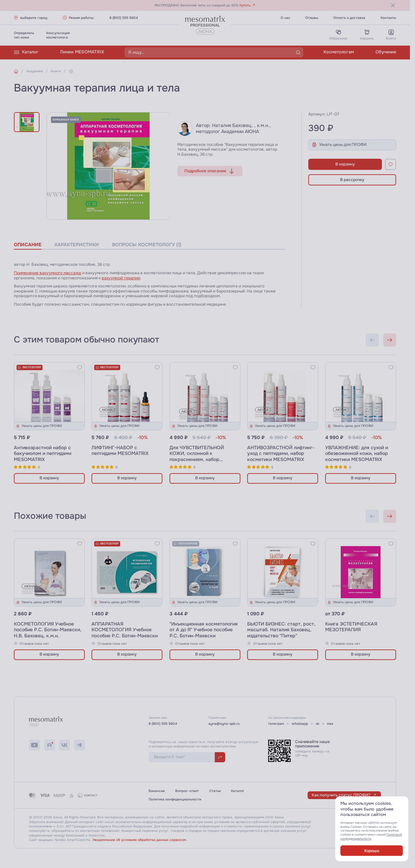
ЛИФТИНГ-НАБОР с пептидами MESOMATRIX (120, 451)
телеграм (276, 724)
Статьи (215, 791)
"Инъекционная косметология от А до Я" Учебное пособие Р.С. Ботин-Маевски (204, 630)
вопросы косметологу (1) (147, 245)
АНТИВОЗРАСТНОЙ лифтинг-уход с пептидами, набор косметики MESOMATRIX (281, 453)
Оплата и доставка (349, 18)
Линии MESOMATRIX (82, 52)
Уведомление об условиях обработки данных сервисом (139, 840)
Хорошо (372, 851)
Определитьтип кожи (24, 35)
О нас (286, 18)
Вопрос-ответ (187, 791)
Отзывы (312, 18)
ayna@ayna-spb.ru (224, 724)
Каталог (26, 52)
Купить (247, 5)
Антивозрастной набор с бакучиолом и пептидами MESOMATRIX (43, 453)
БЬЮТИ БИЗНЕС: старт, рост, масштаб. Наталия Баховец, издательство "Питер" (281, 630)
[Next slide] (390, 340)
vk (317, 724)
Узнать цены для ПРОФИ (339, 145)
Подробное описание (210, 171)
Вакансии (157, 791)
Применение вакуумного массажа (47, 273)
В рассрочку (352, 180)
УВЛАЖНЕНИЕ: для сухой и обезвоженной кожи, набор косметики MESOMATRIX (357, 453)
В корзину (345, 164)
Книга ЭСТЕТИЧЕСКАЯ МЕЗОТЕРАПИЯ (351, 627)
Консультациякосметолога (58, 35)
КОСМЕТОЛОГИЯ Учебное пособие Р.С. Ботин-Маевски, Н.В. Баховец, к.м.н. (48, 630)
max (330, 724)
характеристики (77, 245)
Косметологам (339, 52)
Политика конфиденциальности (175, 799)
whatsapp (300, 724)
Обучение (386, 52)
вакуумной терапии (121, 278)
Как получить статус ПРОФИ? (344, 795)
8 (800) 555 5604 (124, 18)
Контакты (388, 18)
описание (28, 245)
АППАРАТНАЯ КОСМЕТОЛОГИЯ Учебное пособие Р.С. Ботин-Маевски (125, 630)
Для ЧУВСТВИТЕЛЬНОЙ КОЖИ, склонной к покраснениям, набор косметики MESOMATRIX (198, 456)
